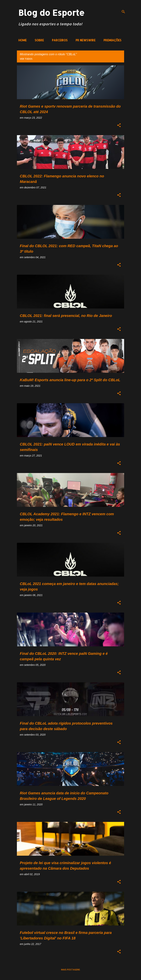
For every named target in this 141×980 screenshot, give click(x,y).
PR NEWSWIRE (86, 40)
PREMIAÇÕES (112, 40)
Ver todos (26, 59)
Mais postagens (71, 970)
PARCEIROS (60, 40)
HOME (22, 40)
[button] (119, 125)
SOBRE (39, 40)
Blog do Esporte (51, 13)
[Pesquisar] (123, 12)
